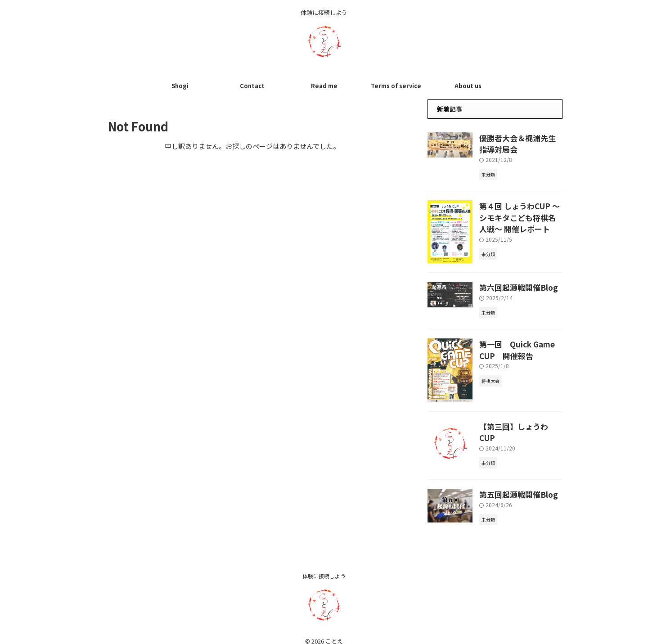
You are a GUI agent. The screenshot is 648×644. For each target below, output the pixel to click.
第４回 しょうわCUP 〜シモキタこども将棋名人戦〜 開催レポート (521, 212)
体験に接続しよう (324, 566)
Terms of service (396, 86)
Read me (324, 86)
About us (468, 86)
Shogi (180, 86)
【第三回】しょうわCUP (514, 421)
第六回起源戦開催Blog (512, 284)
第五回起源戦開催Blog (512, 485)
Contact (252, 86)
